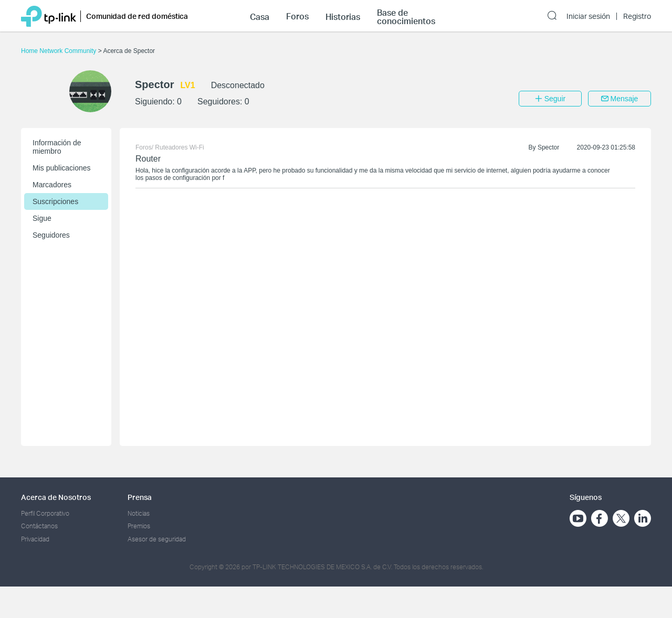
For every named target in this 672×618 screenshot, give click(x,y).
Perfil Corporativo (45, 513)
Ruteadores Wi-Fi (179, 147)
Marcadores (52, 185)
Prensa (140, 497)
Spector (548, 147)
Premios (139, 526)
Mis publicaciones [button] (62, 168)
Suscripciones (55, 201)
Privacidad (35, 539)
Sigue (42, 218)
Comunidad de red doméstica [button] (137, 16)
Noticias (139, 513)
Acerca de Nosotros (56, 497)
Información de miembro (57, 147)
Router (148, 159)
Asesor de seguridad (157, 539)
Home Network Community (60, 51)
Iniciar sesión (588, 16)
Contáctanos (39, 526)
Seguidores (51, 235)
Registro (637, 16)
